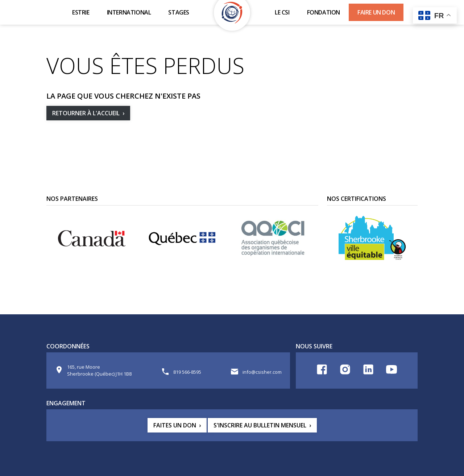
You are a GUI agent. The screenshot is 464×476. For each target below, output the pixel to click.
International (129, 12)
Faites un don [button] (175, 425)
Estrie (81, 12)
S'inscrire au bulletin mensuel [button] (260, 425)
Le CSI (282, 12)
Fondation (324, 12)
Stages (179, 12)
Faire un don (376, 12)
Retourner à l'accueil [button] (86, 113)
